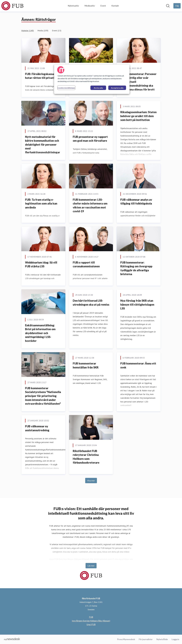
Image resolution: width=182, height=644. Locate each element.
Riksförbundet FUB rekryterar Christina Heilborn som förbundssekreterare (86, 457)
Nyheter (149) (28, 31)
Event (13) (57, 31)
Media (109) (43, 31)
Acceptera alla (117, 88)
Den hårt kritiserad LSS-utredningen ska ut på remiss (91, 303)
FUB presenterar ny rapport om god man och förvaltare (90, 139)
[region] (92, 79)
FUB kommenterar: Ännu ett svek (138, 365)
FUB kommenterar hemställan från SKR (86, 365)
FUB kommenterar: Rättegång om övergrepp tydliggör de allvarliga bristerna (136, 268)
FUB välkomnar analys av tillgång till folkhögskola (136, 202)
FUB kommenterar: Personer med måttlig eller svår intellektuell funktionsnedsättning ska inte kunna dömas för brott (138, 82)
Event (103, 6)
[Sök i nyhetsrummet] (168, 6)
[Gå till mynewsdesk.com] (12, 639)
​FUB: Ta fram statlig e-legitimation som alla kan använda (41, 203)
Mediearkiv (90, 6)
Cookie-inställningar (66, 88)
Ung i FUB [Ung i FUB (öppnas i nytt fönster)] (91, 624)
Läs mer (91, 566)
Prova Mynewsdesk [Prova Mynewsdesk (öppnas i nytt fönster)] (126, 639)
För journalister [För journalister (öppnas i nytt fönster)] (146, 639)
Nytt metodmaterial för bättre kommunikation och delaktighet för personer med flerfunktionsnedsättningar (43, 145)
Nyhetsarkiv (73, 6)
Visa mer (91, 481)
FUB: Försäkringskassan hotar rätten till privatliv (41, 76)
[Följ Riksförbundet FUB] (177, 6)
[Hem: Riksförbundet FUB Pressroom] (12, 6)
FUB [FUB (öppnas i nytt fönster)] (91, 617)
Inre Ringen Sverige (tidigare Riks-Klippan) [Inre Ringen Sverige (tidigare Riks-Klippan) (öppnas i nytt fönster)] (91, 621)
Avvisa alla (98, 88)
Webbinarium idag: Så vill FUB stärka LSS (41, 264)
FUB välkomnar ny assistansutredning (37, 428)
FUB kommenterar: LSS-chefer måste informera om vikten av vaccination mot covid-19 (90, 205)
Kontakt (115, 6)
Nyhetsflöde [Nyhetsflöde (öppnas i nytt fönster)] (162, 639)
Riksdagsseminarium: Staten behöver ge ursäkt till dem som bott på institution (138, 116)
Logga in (175, 639)
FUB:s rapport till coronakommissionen (86, 264)
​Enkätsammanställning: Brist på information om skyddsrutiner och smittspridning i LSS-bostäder (40, 333)
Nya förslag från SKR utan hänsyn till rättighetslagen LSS (137, 304)
